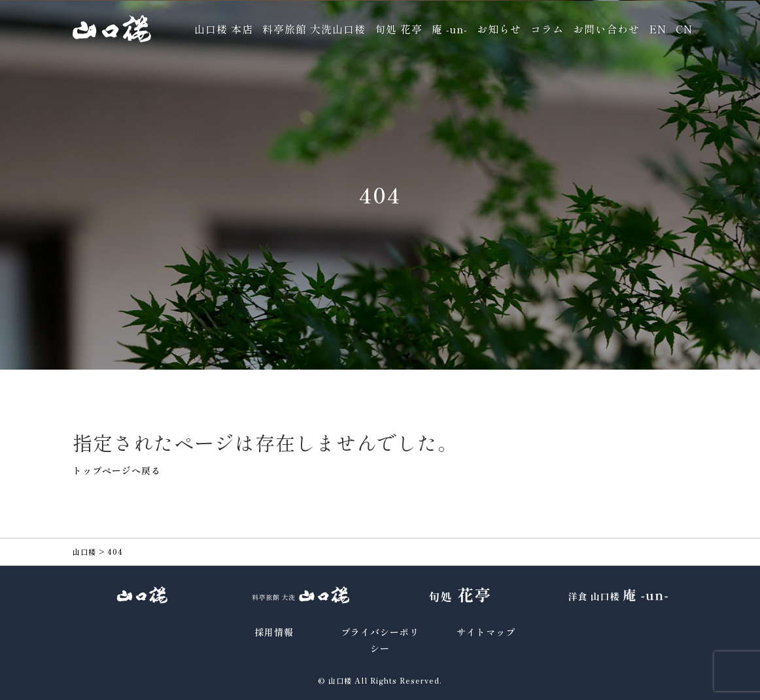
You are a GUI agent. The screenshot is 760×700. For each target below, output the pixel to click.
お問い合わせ (606, 29)
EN (658, 29)
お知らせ (499, 29)
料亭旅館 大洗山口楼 (314, 29)
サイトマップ (486, 632)
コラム (547, 29)
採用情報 (274, 632)
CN (684, 29)
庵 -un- (450, 29)
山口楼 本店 (224, 29)
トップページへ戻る (117, 470)
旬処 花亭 (399, 29)
